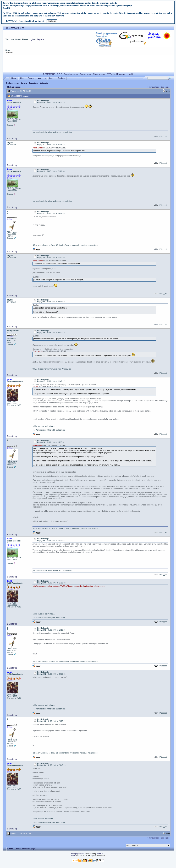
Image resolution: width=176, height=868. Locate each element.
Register (41, 39)
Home (14, 78)
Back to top (12, 138)
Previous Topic (154, 87)
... (19, 91)
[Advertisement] (88, 63)
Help (22, 78)
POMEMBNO (49, 74)
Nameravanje (99, 74)
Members (42, 78)
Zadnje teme (86, 74)
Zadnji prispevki (71, 74)
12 (30, 91)
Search (31, 78)
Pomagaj (121, 74)
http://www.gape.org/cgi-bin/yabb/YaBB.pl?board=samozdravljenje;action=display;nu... (68, 586)
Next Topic (165, 87)
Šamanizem (33, 83)
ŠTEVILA (111, 74)
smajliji (130, 74)
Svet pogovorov (13, 83)
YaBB (73, 856)
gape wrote (37, 445)
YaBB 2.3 (101, 854)
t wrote (35, 387)
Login (31, 39)
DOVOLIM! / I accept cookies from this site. (26, 21)
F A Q (60, 74)
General (24, 83)
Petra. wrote (38, 148)
